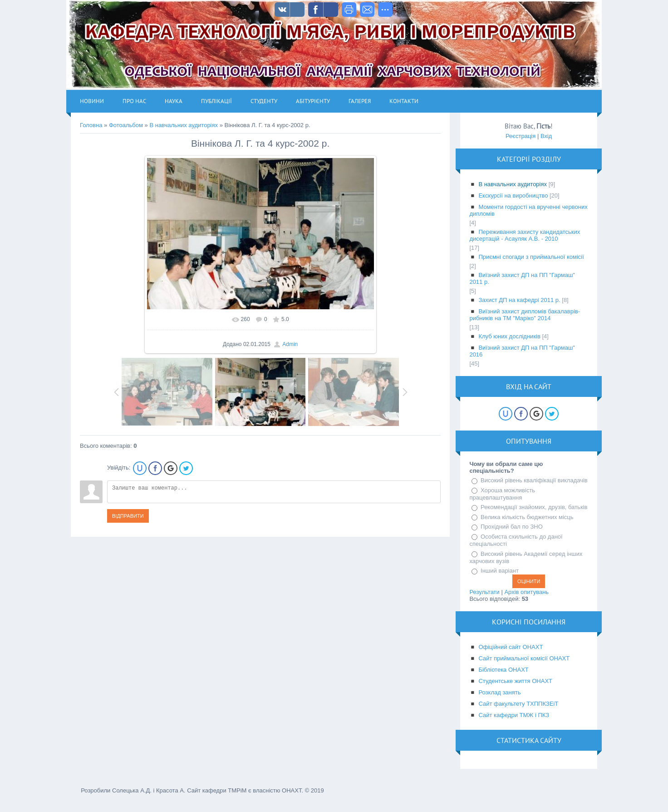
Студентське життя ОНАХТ (515, 681)
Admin (290, 344)
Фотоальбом (126, 125)
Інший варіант (500, 571)
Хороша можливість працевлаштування (502, 494)
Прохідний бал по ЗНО (512, 527)
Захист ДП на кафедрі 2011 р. (519, 300)
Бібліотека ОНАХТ (503, 670)
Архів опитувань (526, 592)
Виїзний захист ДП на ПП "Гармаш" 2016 (522, 351)
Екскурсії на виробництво (513, 196)
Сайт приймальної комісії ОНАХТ (524, 658)
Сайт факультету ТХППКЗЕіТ (518, 704)
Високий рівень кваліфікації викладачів (534, 480)
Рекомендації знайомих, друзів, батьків (534, 507)
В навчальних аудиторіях (184, 125)
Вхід (546, 136)
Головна (91, 125)
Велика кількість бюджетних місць (527, 517)
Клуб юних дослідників (509, 336)
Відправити (128, 516)
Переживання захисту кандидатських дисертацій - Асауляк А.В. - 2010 (525, 235)
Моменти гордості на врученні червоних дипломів (528, 210)
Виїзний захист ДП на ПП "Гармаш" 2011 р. (522, 278)
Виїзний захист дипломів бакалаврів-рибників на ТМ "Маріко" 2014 (525, 315)
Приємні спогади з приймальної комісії (531, 257)
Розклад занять (499, 692)
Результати (484, 592)
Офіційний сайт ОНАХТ (511, 647)
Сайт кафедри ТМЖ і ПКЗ (514, 715)
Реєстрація (521, 136)
